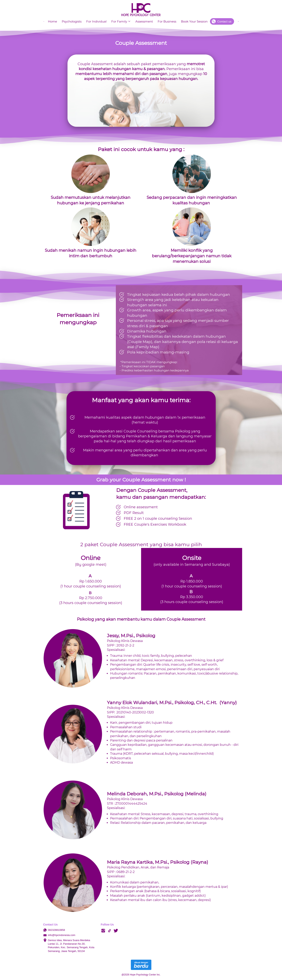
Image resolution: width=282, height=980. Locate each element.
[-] (103, 931)
